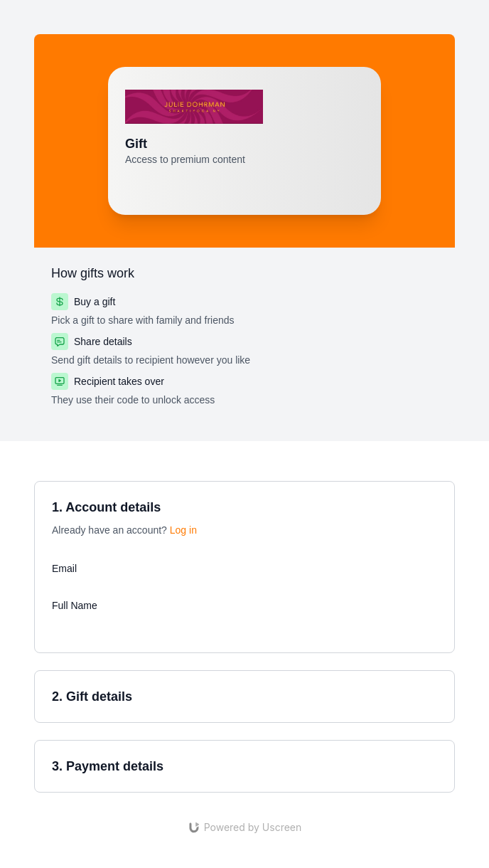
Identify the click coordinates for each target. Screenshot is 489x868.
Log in (183, 530)
